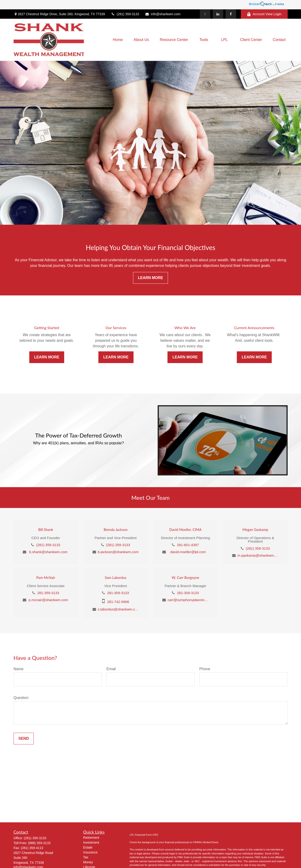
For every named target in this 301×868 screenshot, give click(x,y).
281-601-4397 (188, 545)
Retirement (91, 838)
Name (19, 669)
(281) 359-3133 (125, 14)
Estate (88, 847)
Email (111, 669)
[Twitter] (205, 14)
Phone (205, 669)
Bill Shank (46, 530)
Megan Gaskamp (255, 530)
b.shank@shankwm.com (48, 552)
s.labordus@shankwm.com (118, 609)
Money (88, 862)
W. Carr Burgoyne (185, 577)
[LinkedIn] (218, 14)
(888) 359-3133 (39, 843)
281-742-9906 (118, 602)
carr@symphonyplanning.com (188, 600)
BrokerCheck (211, 842)
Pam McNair (46, 577)
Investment (91, 842)
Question (21, 698)
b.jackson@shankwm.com (118, 552)
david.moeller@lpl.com (188, 552)
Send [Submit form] (24, 738)
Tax (86, 857)
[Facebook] (231, 14)
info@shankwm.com (163, 14)
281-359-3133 (48, 593)
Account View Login (264, 14)
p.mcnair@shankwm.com (48, 600)
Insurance (90, 852)
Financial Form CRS (147, 835)
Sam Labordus (115, 577)
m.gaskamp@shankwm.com (258, 555)
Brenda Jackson (115, 530)
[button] (118, 40)
